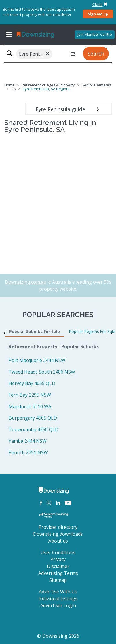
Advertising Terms (58, 573)
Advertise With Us (58, 592)
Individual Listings (58, 598)
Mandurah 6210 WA (30, 406)
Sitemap (58, 580)
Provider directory (58, 527)
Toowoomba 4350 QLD (34, 429)
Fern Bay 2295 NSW (30, 395)
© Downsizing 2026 (58, 636)
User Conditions (58, 552)
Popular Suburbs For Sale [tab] (35, 331)
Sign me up (98, 14)
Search (96, 54)
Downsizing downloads (58, 534)
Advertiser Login (58, 605)
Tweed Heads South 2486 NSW (42, 372)
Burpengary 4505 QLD (33, 418)
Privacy (58, 559)
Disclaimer (58, 566)
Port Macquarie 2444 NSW (37, 360)
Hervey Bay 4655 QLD (32, 383)
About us (58, 541)
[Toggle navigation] (9, 35)
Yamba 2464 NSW (28, 441)
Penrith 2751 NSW (28, 452)
